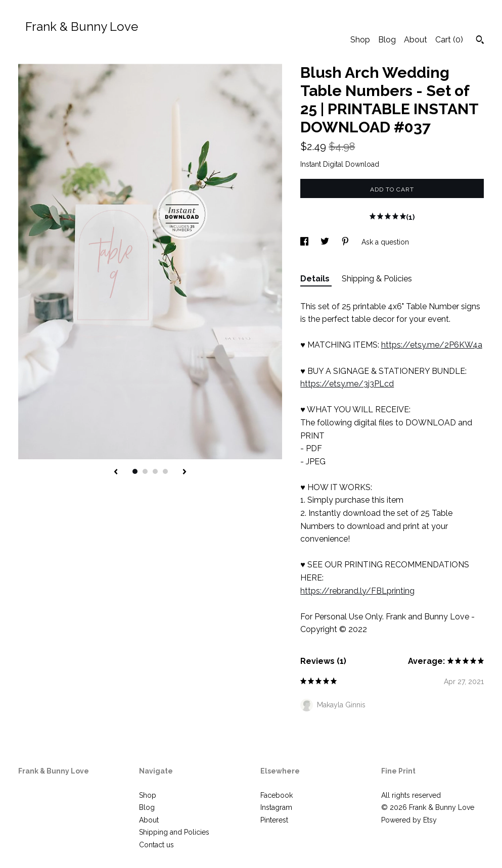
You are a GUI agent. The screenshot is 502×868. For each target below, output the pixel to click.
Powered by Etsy (409, 820)
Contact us (156, 845)
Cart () (449, 40)
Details (316, 279)
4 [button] (165, 471)
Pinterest (274, 820)
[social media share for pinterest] (346, 242)
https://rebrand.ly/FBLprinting (357, 591)
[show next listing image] (185, 472)
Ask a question (385, 242)
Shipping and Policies (174, 832)
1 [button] (135, 471)
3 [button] (155, 471)
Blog (387, 40)
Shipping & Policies (377, 279)
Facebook (277, 795)
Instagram (276, 807)
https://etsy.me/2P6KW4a (432, 345)
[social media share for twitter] (326, 242)
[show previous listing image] (116, 472)
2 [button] (145, 471)
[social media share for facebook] (305, 242)
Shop (360, 40)
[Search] (480, 41)
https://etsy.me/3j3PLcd (347, 384)
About (416, 40)
